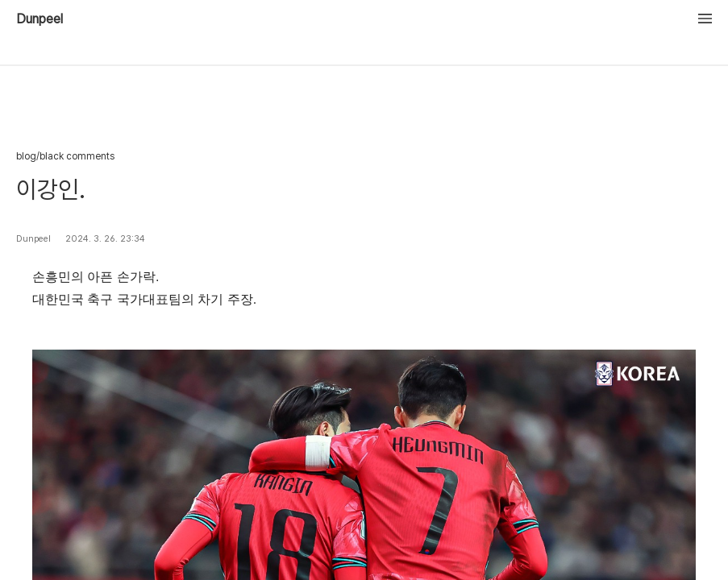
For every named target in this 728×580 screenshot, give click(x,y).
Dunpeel (40, 19)
